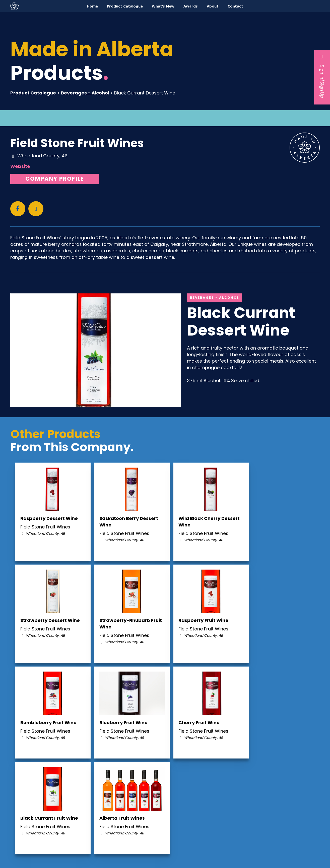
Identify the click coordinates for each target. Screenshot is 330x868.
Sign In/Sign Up (322, 76)
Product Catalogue (33, 93)
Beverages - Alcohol (85, 93)
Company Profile (55, 179)
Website (20, 166)
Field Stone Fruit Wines (77, 143)
